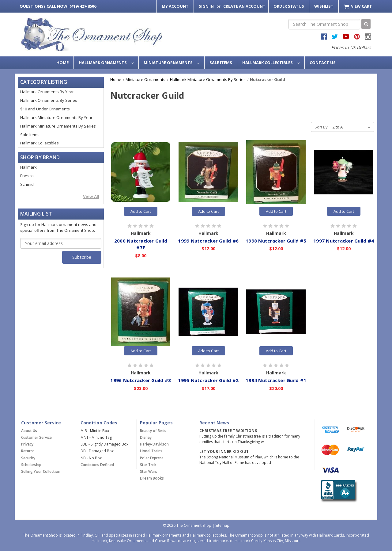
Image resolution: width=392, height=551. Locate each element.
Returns (28, 451)
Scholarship (31, 465)
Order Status (289, 6)
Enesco (27, 176)
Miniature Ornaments (171, 63)
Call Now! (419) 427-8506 (58, 6)
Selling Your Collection (41, 471)
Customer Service (36, 437)
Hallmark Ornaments (106, 63)
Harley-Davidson (154, 444)
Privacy (27, 444)
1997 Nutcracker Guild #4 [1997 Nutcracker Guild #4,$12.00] (344, 241)
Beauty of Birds (153, 431)
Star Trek (148, 465)
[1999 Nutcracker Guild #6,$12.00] (208, 172)
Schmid (27, 184)
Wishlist (324, 6)
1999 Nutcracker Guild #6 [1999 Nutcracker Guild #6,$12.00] (208, 241)
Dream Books (152, 478)
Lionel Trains (151, 451)
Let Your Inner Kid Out (224, 452)
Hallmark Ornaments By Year (47, 92)
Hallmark (28, 167)
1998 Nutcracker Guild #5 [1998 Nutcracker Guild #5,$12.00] (276, 241)
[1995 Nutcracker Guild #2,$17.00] (208, 312)
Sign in (206, 6)
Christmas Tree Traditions (228, 431)
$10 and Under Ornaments (45, 109)
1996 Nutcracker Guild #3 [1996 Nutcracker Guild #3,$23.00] (141, 380)
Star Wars (149, 471)
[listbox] (353, 127)
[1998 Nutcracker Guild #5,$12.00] (276, 172)
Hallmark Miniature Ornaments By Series (58, 126)
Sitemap (222, 525)
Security (28, 458)
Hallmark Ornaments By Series (49, 100)
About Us (29, 431)
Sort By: (322, 127)
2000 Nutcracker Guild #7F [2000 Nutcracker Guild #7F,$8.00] (141, 244)
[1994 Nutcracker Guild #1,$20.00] (276, 312)
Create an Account (244, 6)
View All (91, 196)
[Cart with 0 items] (358, 6)
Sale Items (221, 63)
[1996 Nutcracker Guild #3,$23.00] (141, 312)
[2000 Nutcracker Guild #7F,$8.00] (141, 172)
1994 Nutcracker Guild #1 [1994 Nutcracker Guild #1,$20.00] (276, 380)
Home (62, 63)
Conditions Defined (97, 465)
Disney (146, 437)
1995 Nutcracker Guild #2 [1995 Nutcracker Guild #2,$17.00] (208, 380)
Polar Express (152, 458)
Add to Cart (141, 211)
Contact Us (323, 63)
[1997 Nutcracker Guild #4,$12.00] (344, 172)
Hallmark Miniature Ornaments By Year (56, 117)
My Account (175, 6)
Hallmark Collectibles (271, 63)
